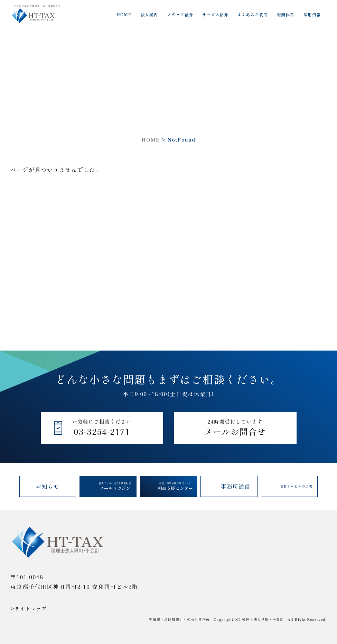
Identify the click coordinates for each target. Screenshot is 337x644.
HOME (124, 14)
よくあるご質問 (253, 14)
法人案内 (149, 14)
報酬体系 (286, 14)
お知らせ (48, 486)
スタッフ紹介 (180, 14)
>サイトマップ (29, 608)
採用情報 (312, 14)
